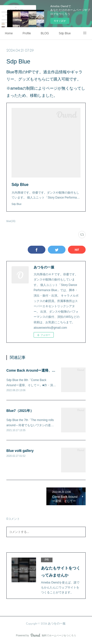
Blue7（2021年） (20, 411)
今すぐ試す (60, 21)
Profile (27, 33)
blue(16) (11, 221)
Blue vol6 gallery (20, 451)
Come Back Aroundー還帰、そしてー (36, 370)
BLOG (45, 33)
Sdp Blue (65, 33)
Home (9, 33)
